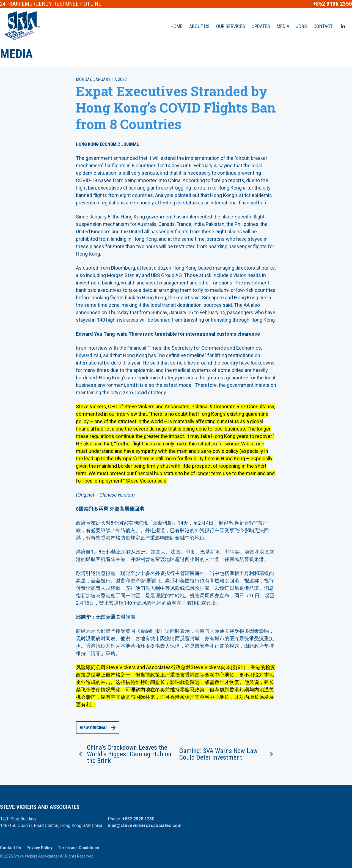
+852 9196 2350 (333, 4)
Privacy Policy (39, 848)
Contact (323, 26)
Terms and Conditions (78, 848)
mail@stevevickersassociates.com (145, 825)
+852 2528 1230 (138, 819)
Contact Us (10, 848)
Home (177, 26)
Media (283, 26)
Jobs (301, 26)
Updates (261, 26)
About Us (199, 26)
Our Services (231, 26)
